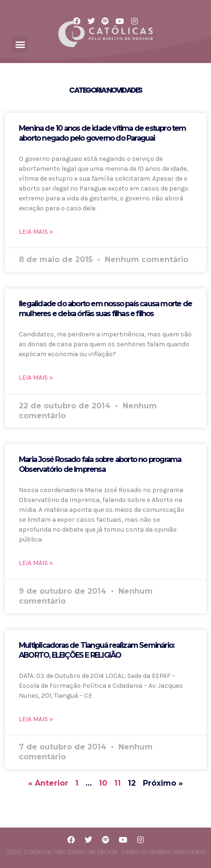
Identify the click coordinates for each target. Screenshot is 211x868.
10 (103, 783)
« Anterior (48, 783)
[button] (20, 44)
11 (117, 783)
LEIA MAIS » (36, 232)
